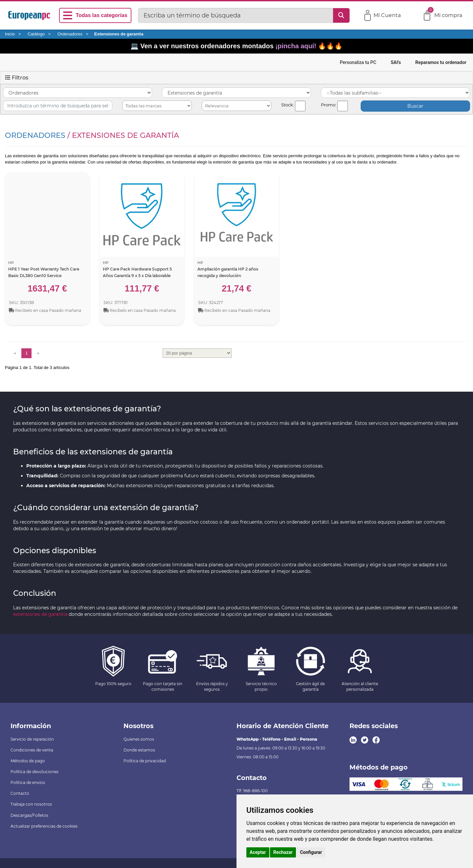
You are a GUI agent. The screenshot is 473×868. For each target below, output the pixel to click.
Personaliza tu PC (358, 62)
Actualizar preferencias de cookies (44, 826)
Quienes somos (139, 739)
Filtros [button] (17, 78)
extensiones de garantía (40, 614)
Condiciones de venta (32, 750)
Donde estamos (139, 750)
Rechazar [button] (283, 852)
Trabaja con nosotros (31, 804)
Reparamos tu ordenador (441, 62)
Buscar (415, 106)
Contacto (20, 793)
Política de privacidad (145, 761)
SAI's (396, 62)
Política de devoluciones (34, 772)
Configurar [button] (311, 852)
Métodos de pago (28, 761)
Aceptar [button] (258, 852)
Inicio (10, 34)
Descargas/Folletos (29, 815)
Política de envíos (28, 782)
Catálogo (36, 34)
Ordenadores (70, 34)
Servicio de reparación (32, 739)
